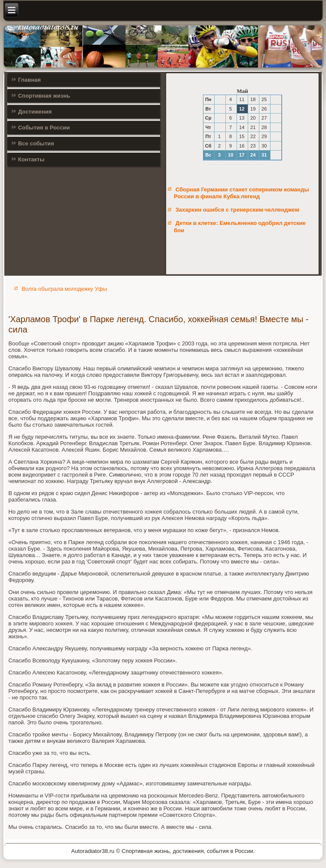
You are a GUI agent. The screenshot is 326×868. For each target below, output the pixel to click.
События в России (44, 128)
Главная (29, 80)
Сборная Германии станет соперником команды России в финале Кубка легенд (241, 193)
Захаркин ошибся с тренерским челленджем (237, 210)
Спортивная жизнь (44, 96)
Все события (36, 143)
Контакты (31, 159)
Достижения (35, 112)
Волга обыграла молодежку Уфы (64, 289)
